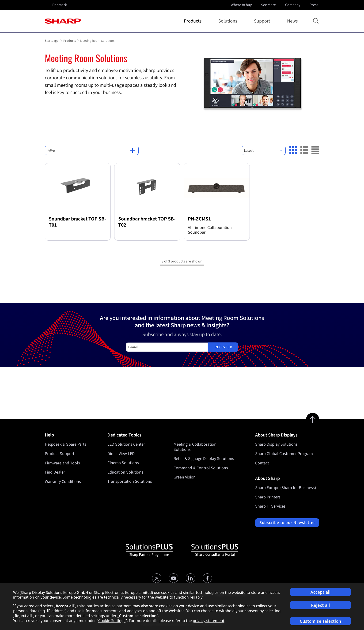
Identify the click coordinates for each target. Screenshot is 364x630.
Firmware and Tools (62, 463)
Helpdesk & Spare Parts (66, 444)
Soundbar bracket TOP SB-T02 (147, 222)
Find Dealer (55, 472)
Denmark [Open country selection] (60, 5)
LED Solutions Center (126, 444)
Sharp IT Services (270, 506)
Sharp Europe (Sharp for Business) (286, 488)
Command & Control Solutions (201, 468)
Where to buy (241, 5)
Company (293, 5)
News (292, 21)
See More (269, 5)
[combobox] (264, 150)
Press (314, 5)
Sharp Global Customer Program (284, 454)
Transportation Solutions (130, 482)
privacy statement (209, 621)
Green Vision (185, 477)
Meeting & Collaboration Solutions (195, 447)
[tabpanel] (182, 84)
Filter (91, 150)
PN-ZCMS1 (199, 219)
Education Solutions (125, 472)
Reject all (320, 605)
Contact (262, 463)
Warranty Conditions (63, 482)
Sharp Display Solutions (276, 444)
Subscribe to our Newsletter (287, 523)
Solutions (229, 21)
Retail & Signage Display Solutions (204, 459)
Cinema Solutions (123, 463)
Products (194, 21)
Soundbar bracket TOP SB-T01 (77, 222)
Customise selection (320, 621)
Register (223, 347)
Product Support (60, 454)
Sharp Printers (268, 497)
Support (263, 21)
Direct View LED (121, 454)
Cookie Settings (112, 621)
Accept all (321, 592)
